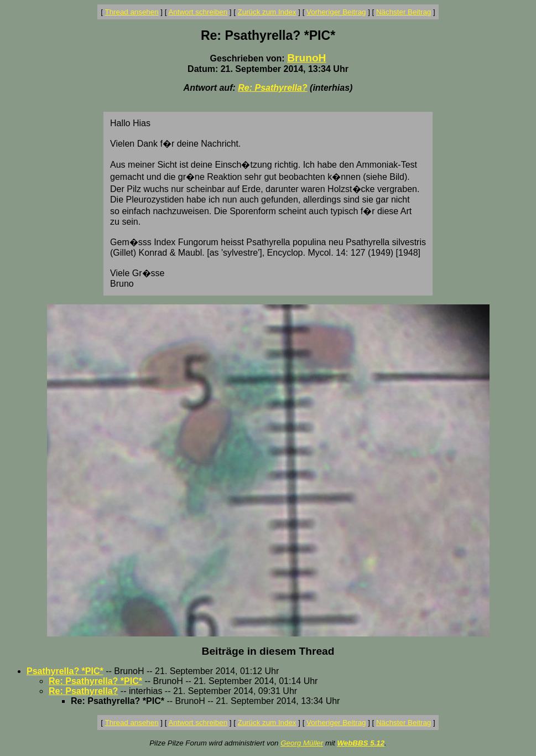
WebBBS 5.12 (361, 743)
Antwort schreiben (198, 12)
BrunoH (306, 58)
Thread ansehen (132, 12)
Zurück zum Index (267, 12)
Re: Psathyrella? (272, 88)
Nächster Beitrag (404, 12)
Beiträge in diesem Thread (268, 651)
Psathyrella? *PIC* (65, 671)
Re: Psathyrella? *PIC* (95, 681)
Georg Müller (302, 743)
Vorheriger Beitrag (336, 12)
